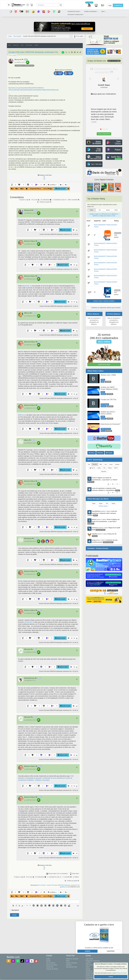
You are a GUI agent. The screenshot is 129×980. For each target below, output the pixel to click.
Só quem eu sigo (25, 200)
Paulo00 (29, 649)
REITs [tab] (116, 468)
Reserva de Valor (52, 965)
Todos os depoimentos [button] (104, 134)
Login (110, 5)
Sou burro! (15, 910)
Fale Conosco (90, 965)
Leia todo (94, 122)
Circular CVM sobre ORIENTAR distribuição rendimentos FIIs (33, 52)
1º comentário (67, 877)
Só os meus (35, 200)
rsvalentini (29, 538)
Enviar (14, 915)
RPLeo (28, 313)
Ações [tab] (99, 468)
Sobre (88, 967)
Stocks (48, 961)
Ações (48, 959)
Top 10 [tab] (92, 468)
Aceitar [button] (111, 977)
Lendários (52, 185)
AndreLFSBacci (31, 241)
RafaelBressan (31, 678)
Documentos (29, 45)
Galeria (36, 45)
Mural (10, 45)
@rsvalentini (29, 622)
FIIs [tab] (104, 468)
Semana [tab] (95, 464)
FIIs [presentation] (100, 210)
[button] (9, 5)
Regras (88, 969)
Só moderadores (46, 200)
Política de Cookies (121, 973)
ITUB (108, 239)
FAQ (22, 45)
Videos (92, 453)
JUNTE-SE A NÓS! (104, 365)
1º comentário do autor (59, 200)
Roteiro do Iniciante (72, 959)
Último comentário (73, 200)
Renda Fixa (50, 967)
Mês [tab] (101, 464)
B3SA (108, 297)
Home (10, 36)
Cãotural (69, 965)
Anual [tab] (111, 464)
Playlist (109, 453)
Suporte (88, 963)
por (104, 481)
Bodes (100, 453)
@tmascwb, (27, 286)
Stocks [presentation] (108, 210)
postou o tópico (102, 513)
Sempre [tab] (117, 464)
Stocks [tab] (110, 468)
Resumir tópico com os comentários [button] (57, 874)
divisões (118, 159)
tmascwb (19, 59)
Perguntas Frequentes (93, 961)
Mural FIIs (16, 45)
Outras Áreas (104, 506)
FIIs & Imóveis (51, 963)
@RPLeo (22, 415)
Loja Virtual (89, 959)
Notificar (76, 877)
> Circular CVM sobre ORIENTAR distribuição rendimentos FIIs (63, 885)
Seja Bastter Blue (72, 967)
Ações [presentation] (92, 210)
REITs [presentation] (116, 210)
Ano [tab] (106, 464)
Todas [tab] (94, 504)
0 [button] (15, 185)
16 (63, 52)
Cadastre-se (118, 5)
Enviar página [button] (79, 36)
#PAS (68, 961)
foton (28, 440)
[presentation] (13, 906)
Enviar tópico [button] (74, 874)
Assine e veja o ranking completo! (104, 301)
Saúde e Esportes (72, 963)
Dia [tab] (89, 464)
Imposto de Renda (52, 969)
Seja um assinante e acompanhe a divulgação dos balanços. (94, 321)
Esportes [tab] (104, 472)
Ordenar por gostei (45, 202)
